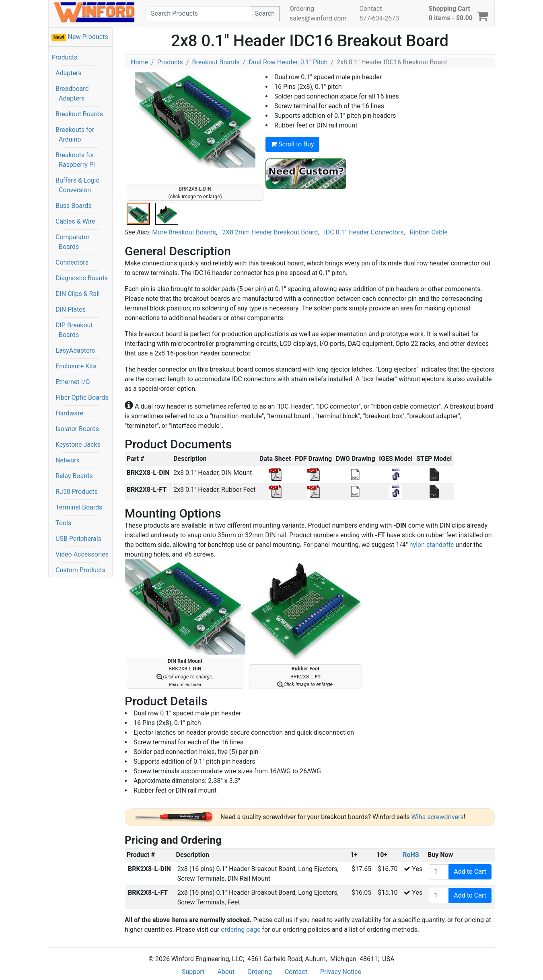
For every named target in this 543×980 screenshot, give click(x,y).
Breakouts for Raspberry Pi (75, 160)
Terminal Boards (79, 507)
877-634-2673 (379, 18)
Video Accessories (82, 554)
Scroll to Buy (292, 144)
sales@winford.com (318, 18)
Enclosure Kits (76, 366)
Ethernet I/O (73, 382)
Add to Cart (470, 872)
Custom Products (80, 570)
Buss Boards (74, 206)
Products (170, 62)
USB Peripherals (78, 539)
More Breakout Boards (184, 232)
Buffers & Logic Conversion (77, 185)
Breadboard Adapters (72, 93)
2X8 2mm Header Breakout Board (270, 232)
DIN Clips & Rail (78, 294)
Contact (370, 9)
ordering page (241, 930)
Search (265, 13)
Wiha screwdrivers (438, 817)
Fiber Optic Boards (82, 398)
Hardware (69, 413)
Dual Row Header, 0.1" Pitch (288, 62)
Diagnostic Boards (82, 278)
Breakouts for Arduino (75, 135)
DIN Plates (71, 309)
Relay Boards (74, 476)
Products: (65, 57)
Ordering (302, 9)
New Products (80, 37)
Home (139, 62)
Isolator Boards (77, 429)
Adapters (69, 73)
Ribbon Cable (429, 232)
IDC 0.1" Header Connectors (364, 232)
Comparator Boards (73, 242)
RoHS (411, 855)
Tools (63, 523)
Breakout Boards (79, 114)
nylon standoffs (432, 545)
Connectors (72, 262)
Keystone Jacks (78, 445)
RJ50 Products (77, 492)
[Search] (198, 14)
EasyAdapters (75, 350)
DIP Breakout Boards (74, 330)
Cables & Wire (75, 221)
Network (68, 460)
